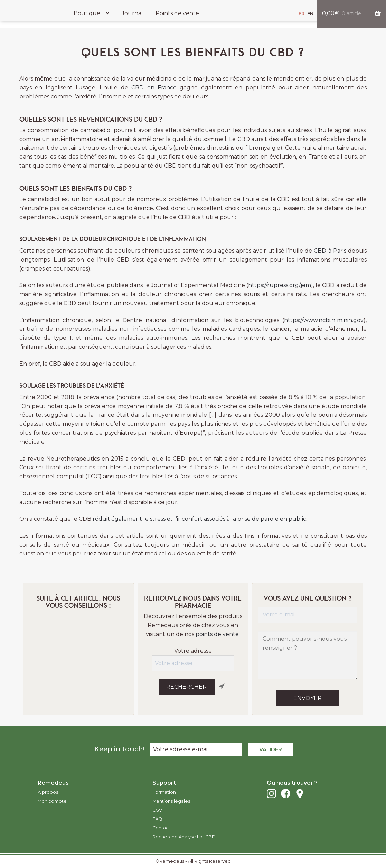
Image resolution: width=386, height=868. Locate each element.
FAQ (157, 819)
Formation (164, 792)
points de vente (217, 634)
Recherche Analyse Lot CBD (184, 837)
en (310, 14)
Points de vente (177, 13)
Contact (161, 828)
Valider (271, 749)
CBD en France (154, 88)
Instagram (271, 794)
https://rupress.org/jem (280, 285)
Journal (132, 13)
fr (302, 14)
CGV (157, 810)
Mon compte (52, 801)
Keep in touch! (119, 749)
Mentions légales (171, 801)
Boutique (87, 13)
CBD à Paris (330, 251)
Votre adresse (193, 651)
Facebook (286, 794)
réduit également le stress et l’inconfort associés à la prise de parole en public (199, 519)
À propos (48, 792)
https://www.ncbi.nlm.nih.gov (324, 320)
